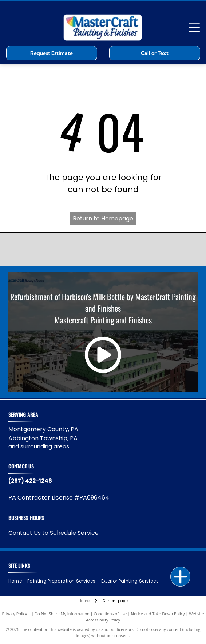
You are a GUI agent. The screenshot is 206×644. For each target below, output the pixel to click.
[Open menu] (194, 28)
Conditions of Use (110, 614)
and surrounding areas (39, 446)
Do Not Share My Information (62, 614)
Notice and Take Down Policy (158, 614)
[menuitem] (18, 581)
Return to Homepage (103, 218)
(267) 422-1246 (30, 481)
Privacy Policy (15, 614)
